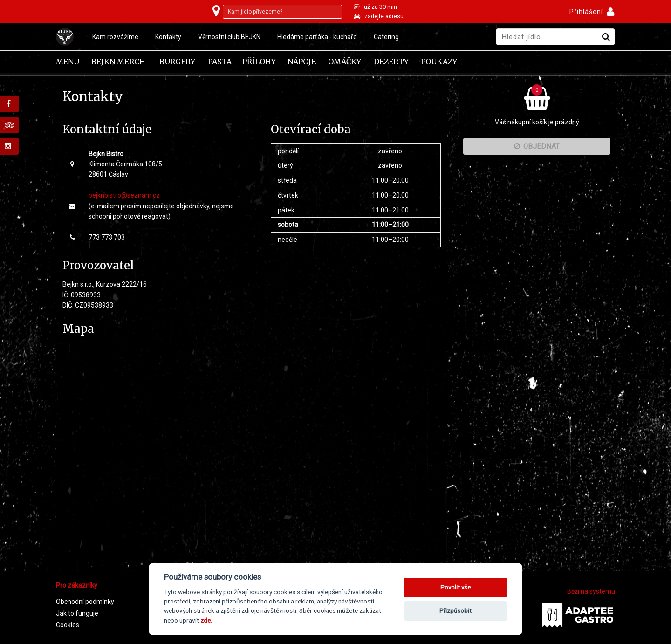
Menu (68, 62)
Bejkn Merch (118, 62)
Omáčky (345, 62)
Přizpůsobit (455, 611)
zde (205, 620)
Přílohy (259, 62)
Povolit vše (455, 587)
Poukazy (439, 62)
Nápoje (302, 62)
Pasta (220, 62)
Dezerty (391, 62)
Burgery (177, 62)
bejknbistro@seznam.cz (124, 195)
